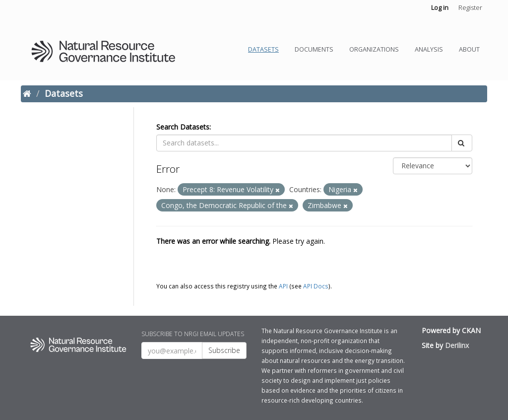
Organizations (374, 49)
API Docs (316, 286)
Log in (440, 7)
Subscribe (224, 350)
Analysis (429, 49)
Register (470, 7)
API (283, 286)
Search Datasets (183, 127)
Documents (314, 49)
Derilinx (457, 345)
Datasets (263, 49)
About (469, 49)
